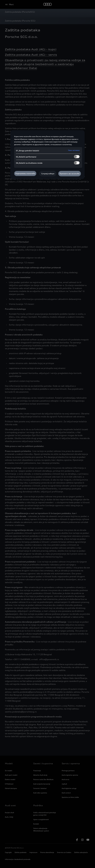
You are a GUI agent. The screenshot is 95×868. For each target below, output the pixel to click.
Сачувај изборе (48, 174)
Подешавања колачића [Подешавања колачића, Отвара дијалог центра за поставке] (25, 173)
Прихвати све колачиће (70, 174)
